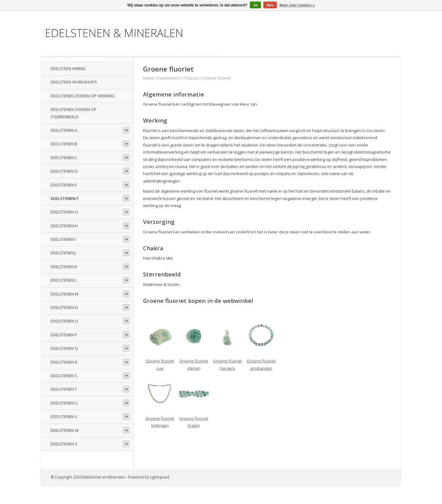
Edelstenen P (64, 335)
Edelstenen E (64, 185)
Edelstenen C (64, 158)
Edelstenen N (64, 307)
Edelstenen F (65, 198)
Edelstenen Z (64, 444)
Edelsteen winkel (68, 68)
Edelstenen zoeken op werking (83, 96)
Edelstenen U (64, 403)
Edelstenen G (64, 212)
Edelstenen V (64, 416)
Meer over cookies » (297, 5)
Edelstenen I (63, 239)
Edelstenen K (64, 267)
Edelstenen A (64, 130)
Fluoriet (192, 78)
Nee (270, 5)
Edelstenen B (64, 144)
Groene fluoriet (216, 78)
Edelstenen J (63, 253)
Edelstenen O (64, 321)
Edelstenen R (64, 362)
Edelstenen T (64, 389)
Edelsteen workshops (74, 82)
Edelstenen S (64, 376)
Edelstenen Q (64, 348)
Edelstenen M (64, 294)
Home (149, 78)
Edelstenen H (64, 226)
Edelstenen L (64, 280)
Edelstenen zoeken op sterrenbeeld (74, 113)
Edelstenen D (64, 171)
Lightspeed (159, 477)
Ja (255, 5)
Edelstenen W (65, 430)
